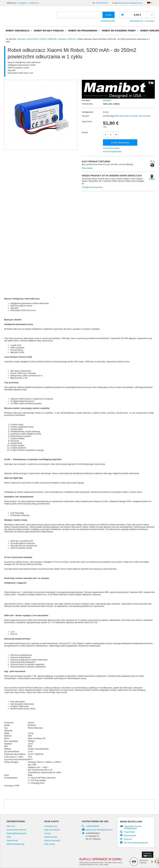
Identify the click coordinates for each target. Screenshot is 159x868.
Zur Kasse (150, 21)
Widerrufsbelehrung (16, 844)
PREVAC (72, 39)
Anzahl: (85, 133)
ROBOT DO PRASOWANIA (83, 31)
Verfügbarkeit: (88, 112)
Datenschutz (12, 841)
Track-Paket (129, 832)
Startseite (21, 39)
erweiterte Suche (108, 21)
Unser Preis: (87, 122)
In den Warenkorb (120, 143)
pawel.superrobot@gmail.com (130, 3)
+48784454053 (102, 3)
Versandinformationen (17, 830)
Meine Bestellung (131, 822)
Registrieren (34, 3)
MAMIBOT (107, 101)
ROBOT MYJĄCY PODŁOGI (49, 31)
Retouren (128, 839)
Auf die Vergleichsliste (112, 152)
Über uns (11, 826)
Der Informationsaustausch (136, 843)
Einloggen (23, 3)
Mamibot (63, 39)
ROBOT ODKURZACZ (18, 31)
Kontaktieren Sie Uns (95, 822)
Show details (87, 168)
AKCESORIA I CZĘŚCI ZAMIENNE (42, 39)
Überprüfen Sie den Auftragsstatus (133, 828)
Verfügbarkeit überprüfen (92, 187)
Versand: (86, 116)
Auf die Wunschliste (111, 148)
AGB (9, 837)
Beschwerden (130, 836)
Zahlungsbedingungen (17, 834)
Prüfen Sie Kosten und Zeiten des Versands (132, 116)
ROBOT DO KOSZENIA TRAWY (119, 31)
